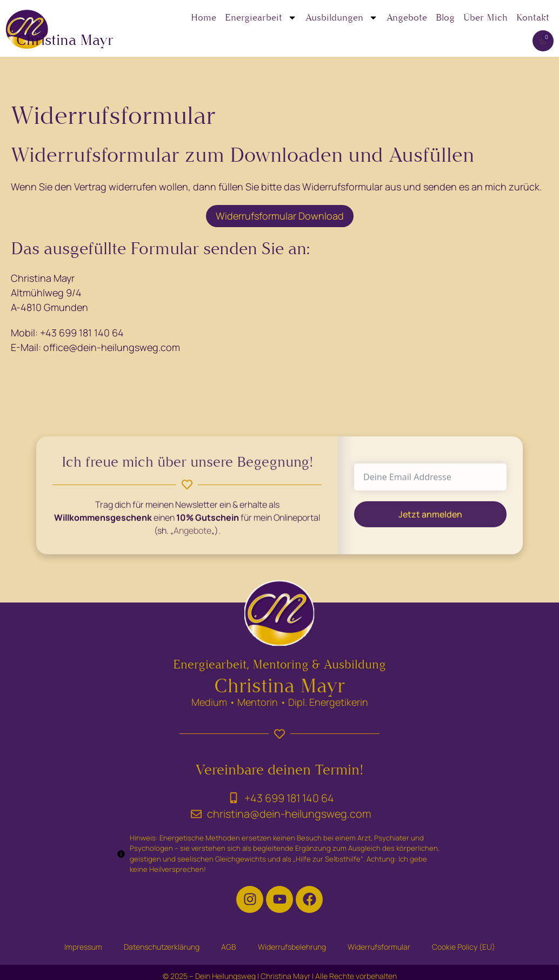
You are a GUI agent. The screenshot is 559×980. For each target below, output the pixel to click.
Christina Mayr (65, 40)
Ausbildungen (342, 18)
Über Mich (485, 18)
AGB (229, 947)
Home (204, 18)
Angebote (407, 18)
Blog (445, 18)
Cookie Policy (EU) (464, 947)
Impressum (83, 947)
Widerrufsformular (379, 947)
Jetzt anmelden (430, 521)
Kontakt (533, 18)
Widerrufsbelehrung (292, 947)
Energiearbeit (261, 18)
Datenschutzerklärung (162, 947)
